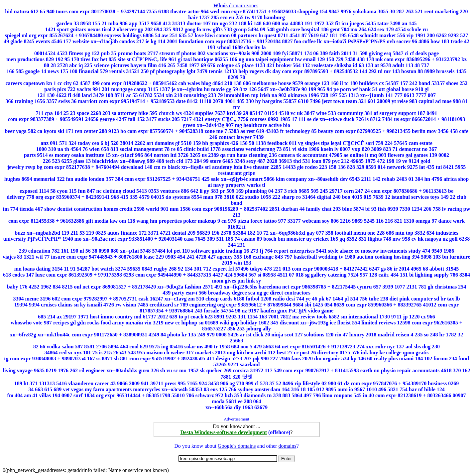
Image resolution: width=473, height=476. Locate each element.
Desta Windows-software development (224, 432)
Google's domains (237, 446)
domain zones (236, 5)
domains (287, 446)
